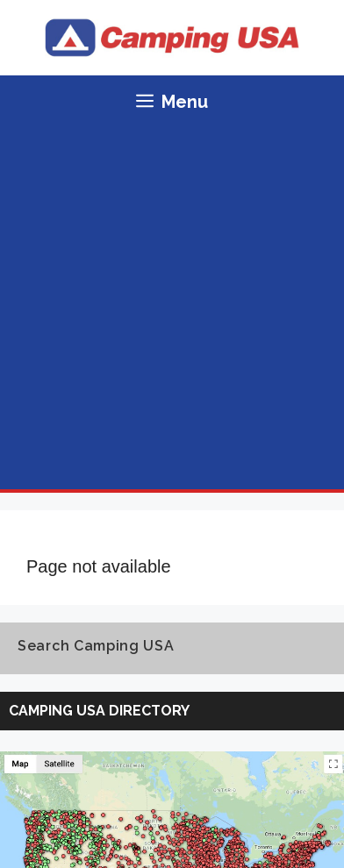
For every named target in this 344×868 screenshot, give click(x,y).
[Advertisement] (172, 309)
